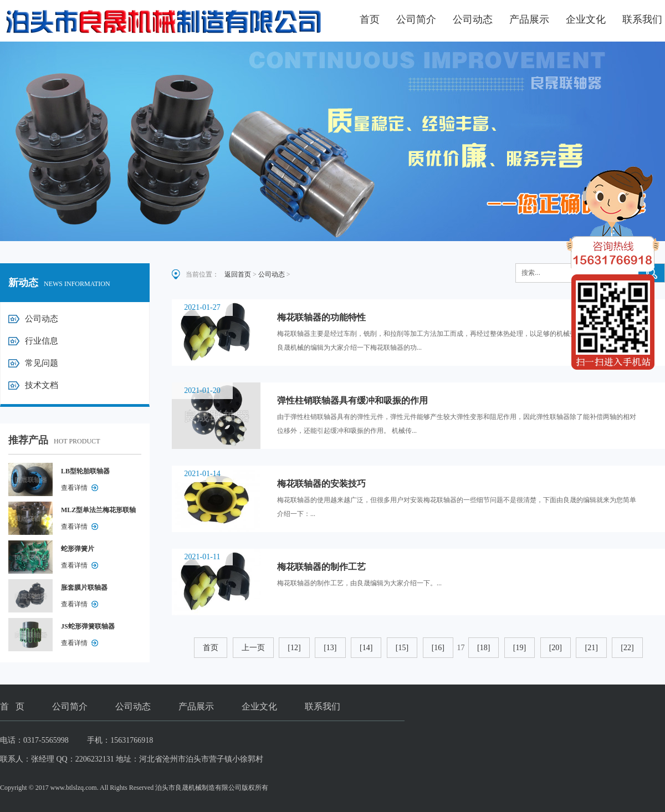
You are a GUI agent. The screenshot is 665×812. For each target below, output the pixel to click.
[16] (438, 648)
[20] (556, 648)
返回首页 (238, 274)
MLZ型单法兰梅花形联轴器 (98, 512)
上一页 (253, 648)
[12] (294, 648)
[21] (591, 648)
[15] (402, 648)
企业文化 (586, 19)
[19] (520, 648)
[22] (627, 648)
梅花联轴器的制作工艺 (321, 567)
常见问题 (42, 363)
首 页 (12, 706)
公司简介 (416, 19)
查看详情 (74, 488)
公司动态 (473, 19)
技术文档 (42, 385)
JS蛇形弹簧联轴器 (88, 626)
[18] (484, 648)
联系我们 (642, 19)
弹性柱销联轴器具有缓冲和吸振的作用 (352, 400)
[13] (330, 648)
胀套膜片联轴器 (84, 588)
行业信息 (42, 341)
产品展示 (529, 19)
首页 (370, 19)
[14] (366, 648)
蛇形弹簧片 (78, 549)
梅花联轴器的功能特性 (321, 317)
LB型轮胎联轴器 (85, 471)
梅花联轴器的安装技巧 (321, 484)
